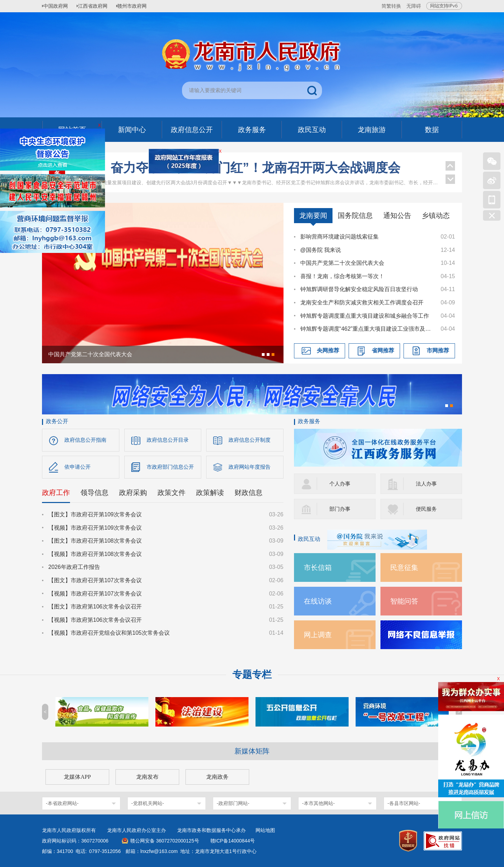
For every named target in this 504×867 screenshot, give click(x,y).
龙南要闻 (313, 215)
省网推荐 (383, 350)
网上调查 (319, 635)
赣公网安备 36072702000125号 (165, 841)
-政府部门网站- (233, 803)
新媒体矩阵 (252, 751)
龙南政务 (217, 777)
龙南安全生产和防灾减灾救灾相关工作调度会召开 (362, 302)
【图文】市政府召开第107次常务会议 (95, 582)
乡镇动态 (436, 215)
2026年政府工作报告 (74, 569)
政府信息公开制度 (251, 440)
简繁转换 (391, 6)
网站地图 (265, 830)
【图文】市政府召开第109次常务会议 (95, 516)
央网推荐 (328, 350)
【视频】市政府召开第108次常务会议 (95, 556)
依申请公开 (78, 468)
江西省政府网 (97, 6)
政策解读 (210, 494)
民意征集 (406, 567)
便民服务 (427, 509)
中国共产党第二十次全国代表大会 (342, 263)
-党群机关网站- (148, 803)
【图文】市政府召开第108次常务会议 (95, 542)
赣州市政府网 (139, 6)
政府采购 (133, 494)
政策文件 (171, 494)
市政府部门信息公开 (172, 468)
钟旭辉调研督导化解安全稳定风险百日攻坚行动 (359, 289)
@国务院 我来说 (321, 250)
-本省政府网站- (62, 803)
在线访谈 (319, 601)
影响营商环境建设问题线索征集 (339, 237)
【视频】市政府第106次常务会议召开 (95, 622)
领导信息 (94, 494)
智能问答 (406, 601)
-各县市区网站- (404, 803)
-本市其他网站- (318, 803)
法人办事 (427, 484)
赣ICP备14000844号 (233, 841)
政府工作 (56, 494)
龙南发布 (147, 777)
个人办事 (341, 484)
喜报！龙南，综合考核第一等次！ (342, 276)
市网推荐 (438, 350)
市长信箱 (319, 567)
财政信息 (248, 494)
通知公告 (397, 215)
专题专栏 (252, 675)
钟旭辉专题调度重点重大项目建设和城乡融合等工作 (365, 316)
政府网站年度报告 (251, 468)
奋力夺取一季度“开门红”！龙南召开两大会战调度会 (255, 177)
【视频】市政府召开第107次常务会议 (95, 595)
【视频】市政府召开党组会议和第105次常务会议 (109, 635)
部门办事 (341, 509)
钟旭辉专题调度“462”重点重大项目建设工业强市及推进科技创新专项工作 (367, 329)
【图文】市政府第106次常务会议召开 (95, 608)
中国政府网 (58, 6)
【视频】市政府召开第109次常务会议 (95, 529)
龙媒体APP (77, 777)
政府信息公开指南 (87, 440)
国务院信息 (355, 215)
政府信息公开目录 (169, 440)
